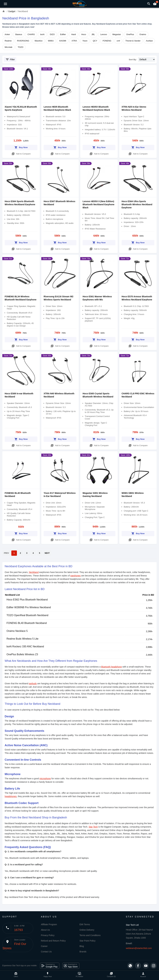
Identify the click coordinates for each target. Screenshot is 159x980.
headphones (11, 796)
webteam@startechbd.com (139, 948)
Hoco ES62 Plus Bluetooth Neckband (27, 600)
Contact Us (46, 952)
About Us (45, 930)
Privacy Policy (48, 935)
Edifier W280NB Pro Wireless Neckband (29, 607)
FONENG (107, 41)
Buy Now (21, 147)
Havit (74, 34)
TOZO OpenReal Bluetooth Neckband (27, 615)
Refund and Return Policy (53, 941)
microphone (45, 779)
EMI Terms (85, 924)
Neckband (34, 572)
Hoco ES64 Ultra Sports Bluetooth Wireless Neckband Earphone (137, 204)
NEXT (47, 553)
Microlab (8, 47)
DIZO (52, 34)
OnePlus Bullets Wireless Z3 (22, 654)
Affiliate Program (49, 924)
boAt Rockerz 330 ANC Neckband (25, 646)
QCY (95, 41)
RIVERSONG (23, 41)
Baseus (19, 34)
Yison (85, 41)
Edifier (63, 34)
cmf (118, 41)
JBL (93, 34)
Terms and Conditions (90, 935)
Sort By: (133, 60)
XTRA (74, 41)
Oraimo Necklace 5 (17, 631)
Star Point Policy (87, 941)
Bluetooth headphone (112, 667)
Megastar (117, 34)
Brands (83, 952)
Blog (82, 946)
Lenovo (104, 34)
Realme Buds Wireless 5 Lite (22, 639)
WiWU (51, 41)
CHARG (31, 34)
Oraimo (143, 34)
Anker (7, 34)
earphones (75, 576)
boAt (42, 34)
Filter (10, 59)
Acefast (149, 41)
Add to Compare (21, 153)
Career (44, 946)
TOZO (20, 47)
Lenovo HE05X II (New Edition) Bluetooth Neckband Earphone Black (99, 204)
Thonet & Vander (133, 41)
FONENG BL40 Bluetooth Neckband (27, 623)
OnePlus (130, 34)
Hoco (84, 34)
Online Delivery (87, 930)
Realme (8, 41)
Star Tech (93, 827)
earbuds (33, 684)
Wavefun (39, 41)
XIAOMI (63, 41)
